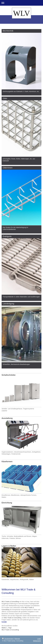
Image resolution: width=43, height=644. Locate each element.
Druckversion (8, 639)
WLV (21, 13)
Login (39, 639)
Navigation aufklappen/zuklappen (21, 3)
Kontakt (4, 622)
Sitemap (17, 639)
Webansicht (37, 641)
